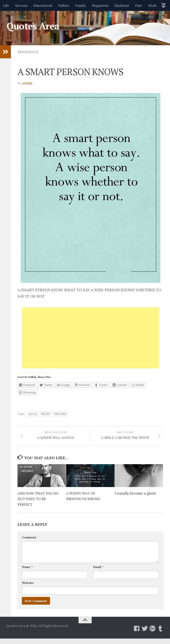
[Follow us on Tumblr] (160, 634)
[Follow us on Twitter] (145, 634)
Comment (29, 543)
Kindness (122, 5)
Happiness (100, 5)
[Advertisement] (90, 338)
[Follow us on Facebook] (137, 634)
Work (152, 5)
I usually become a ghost (135, 499)
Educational (43, 5)
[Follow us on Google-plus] (153, 634)
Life (6, 5)
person (33, 414)
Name (27, 572)
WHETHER (60, 414)
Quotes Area (33, 26)
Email (98, 572)
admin (27, 83)
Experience (29, 52)
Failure (64, 5)
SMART (46, 414)
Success (21, 5)
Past (139, 5)
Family (81, 5)
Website (28, 588)
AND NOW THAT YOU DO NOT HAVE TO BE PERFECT (39, 504)
